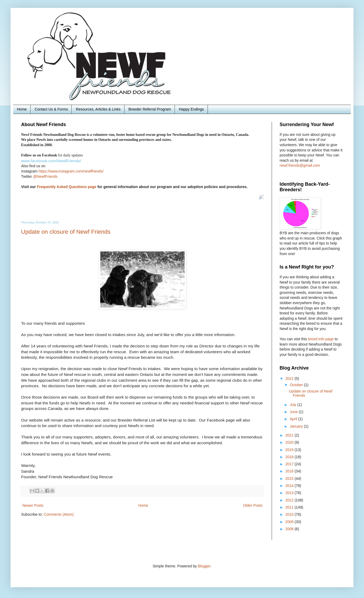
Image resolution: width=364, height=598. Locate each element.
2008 (290, 529)
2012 (290, 500)
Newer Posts (33, 505)
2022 (290, 379)
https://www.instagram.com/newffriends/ (71, 171)
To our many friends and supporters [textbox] (142, 400)
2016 (290, 471)
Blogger (204, 566)
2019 (290, 450)
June (294, 412)
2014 (290, 486)
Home (22, 109)
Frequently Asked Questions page (67, 187)
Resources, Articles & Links (98, 109)
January (297, 426)
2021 (290, 435)
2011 (290, 507)
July (293, 405)
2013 (290, 493)
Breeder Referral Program (150, 109)
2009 (290, 522)
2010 (290, 514)
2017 (290, 464)
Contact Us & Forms (51, 109)
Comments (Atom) (59, 514)
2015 (290, 479)
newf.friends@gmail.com (300, 165)
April (294, 419)
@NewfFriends (45, 176)
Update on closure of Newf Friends (66, 232)
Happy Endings (191, 109)
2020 (290, 442)
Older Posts (253, 505)
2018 (290, 457)
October (297, 385)
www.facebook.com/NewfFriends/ (51, 161)
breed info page (321, 339)
